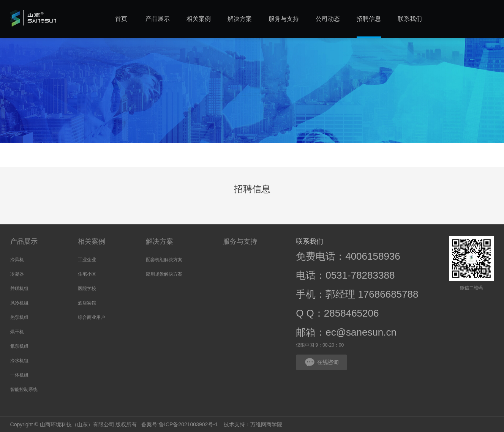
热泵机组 (19, 317)
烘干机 (17, 332)
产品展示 (24, 241)
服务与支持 (240, 241)
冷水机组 (19, 361)
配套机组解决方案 (164, 260)
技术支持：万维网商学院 (253, 424)
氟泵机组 (19, 346)
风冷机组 (19, 303)
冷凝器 (17, 274)
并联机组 (19, 289)
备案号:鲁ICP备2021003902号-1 (179, 424)
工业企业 (87, 260)
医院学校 (87, 289)
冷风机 (17, 260)
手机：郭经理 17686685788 (357, 294)
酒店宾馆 (87, 303)
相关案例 (92, 241)
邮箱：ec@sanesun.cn (346, 332)
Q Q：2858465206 (337, 313)
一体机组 (19, 375)
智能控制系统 (24, 389)
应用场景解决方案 (164, 274)
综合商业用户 (92, 317)
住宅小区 (87, 274)
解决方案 (160, 241)
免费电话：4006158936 (348, 256)
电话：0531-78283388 (345, 275)
